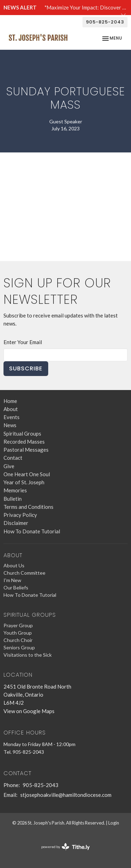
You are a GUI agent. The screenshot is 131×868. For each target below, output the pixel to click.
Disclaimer (16, 523)
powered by (65, 847)
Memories (15, 490)
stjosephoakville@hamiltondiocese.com (66, 795)
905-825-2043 (105, 22)
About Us (14, 565)
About (11, 409)
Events (12, 417)
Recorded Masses (24, 442)
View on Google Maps (29, 711)
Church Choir (18, 640)
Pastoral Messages (26, 450)
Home (10, 401)
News (10, 425)
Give (9, 466)
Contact (13, 458)
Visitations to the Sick (28, 655)
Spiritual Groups (22, 433)
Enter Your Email (23, 342)
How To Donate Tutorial (32, 531)
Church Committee (24, 573)
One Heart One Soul (27, 474)
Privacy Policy (20, 515)
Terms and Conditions (28, 507)
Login (114, 823)
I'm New (12, 580)
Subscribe (26, 368)
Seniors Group (19, 647)
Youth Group (18, 633)
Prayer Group (18, 625)
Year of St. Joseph (24, 482)
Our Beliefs (16, 587)
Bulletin (13, 499)
